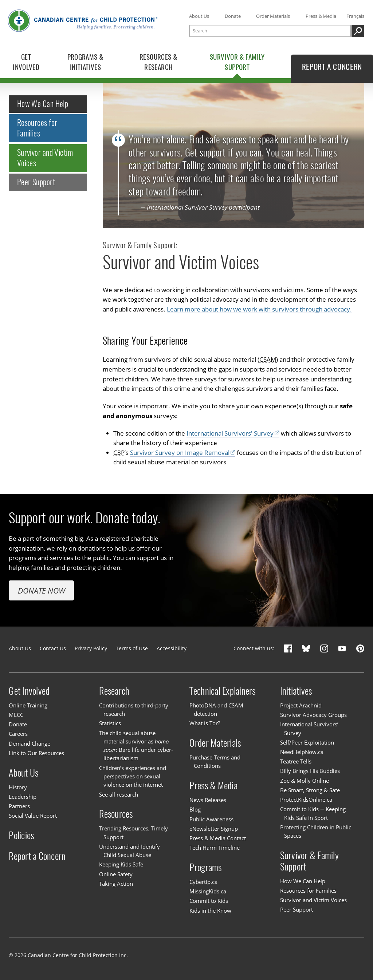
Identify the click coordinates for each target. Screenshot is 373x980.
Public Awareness (211, 819)
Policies (21, 835)
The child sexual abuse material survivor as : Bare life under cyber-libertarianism (136, 746)
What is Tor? (205, 723)
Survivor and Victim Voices (45, 158)
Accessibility (172, 648)
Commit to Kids (209, 901)
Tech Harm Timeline (215, 848)
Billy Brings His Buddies (310, 771)
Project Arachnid (301, 705)
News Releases (208, 800)
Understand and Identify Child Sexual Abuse (129, 851)
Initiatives (296, 691)
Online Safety (116, 874)
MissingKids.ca (208, 891)
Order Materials (273, 16)
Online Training (28, 705)
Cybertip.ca (203, 882)
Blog (195, 809)
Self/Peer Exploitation (307, 742)
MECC (16, 715)
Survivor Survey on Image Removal (180, 453)
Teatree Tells (296, 761)
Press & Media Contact (218, 838)
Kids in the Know (210, 910)
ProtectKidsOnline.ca (306, 800)
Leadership (23, 797)
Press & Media (321, 16)
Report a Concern (37, 856)
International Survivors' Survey (230, 433)
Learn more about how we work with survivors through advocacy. (259, 309)
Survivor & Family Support (309, 861)
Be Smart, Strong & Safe (310, 790)
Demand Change (30, 743)
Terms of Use (132, 648)
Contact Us (53, 648)
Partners (19, 806)
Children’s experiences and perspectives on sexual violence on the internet (133, 776)
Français (355, 16)
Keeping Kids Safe (121, 864)
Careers (18, 734)
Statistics (110, 723)
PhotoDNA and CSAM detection (216, 709)
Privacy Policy (91, 648)
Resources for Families (37, 128)
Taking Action (116, 884)
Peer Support (36, 182)
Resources (116, 814)
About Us (199, 16)
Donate (233, 16)
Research (114, 691)
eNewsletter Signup (214, 829)
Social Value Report (33, 816)
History (18, 787)
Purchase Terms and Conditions (215, 761)
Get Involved (29, 691)
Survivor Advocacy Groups (313, 715)
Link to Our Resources (36, 753)
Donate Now (42, 590)
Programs (205, 867)
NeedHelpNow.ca (302, 752)
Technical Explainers (222, 691)
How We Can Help (43, 104)
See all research (119, 794)
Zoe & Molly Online (305, 781)
